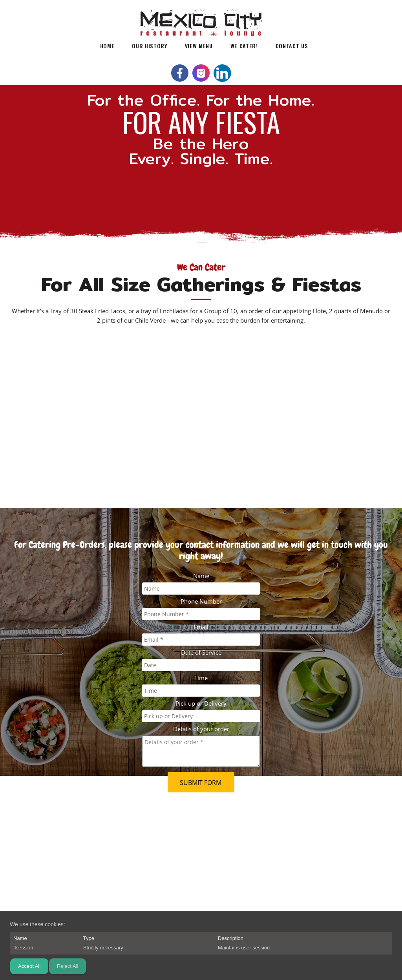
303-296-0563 (82, 825)
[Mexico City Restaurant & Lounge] (201, 18)
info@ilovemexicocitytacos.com (81, 834)
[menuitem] (107, 45)
